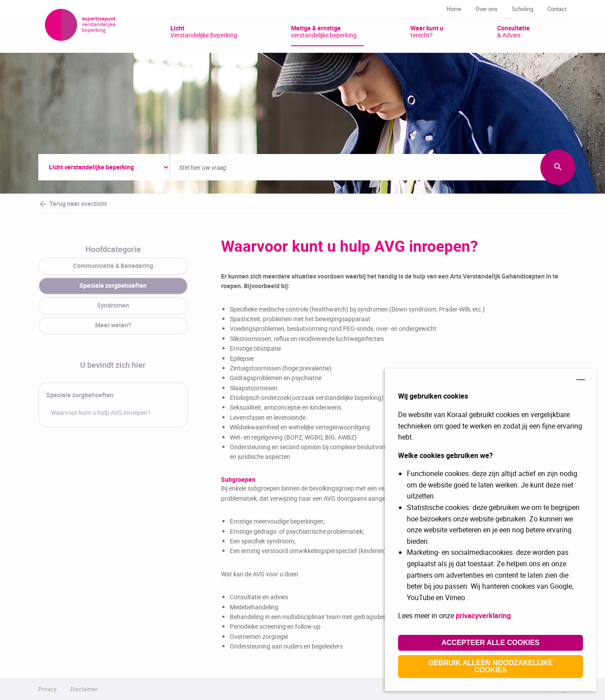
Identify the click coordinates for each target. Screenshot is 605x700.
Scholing (522, 9)
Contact (557, 9)
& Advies (513, 31)
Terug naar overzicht (73, 204)
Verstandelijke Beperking (204, 31)
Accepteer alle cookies (491, 643)
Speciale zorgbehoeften (80, 395)
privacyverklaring (483, 616)
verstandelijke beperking (324, 31)
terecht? (427, 31)
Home (454, 9)
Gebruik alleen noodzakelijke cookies (491, 666)
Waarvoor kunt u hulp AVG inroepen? (101, 412)
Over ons (487, 9)
